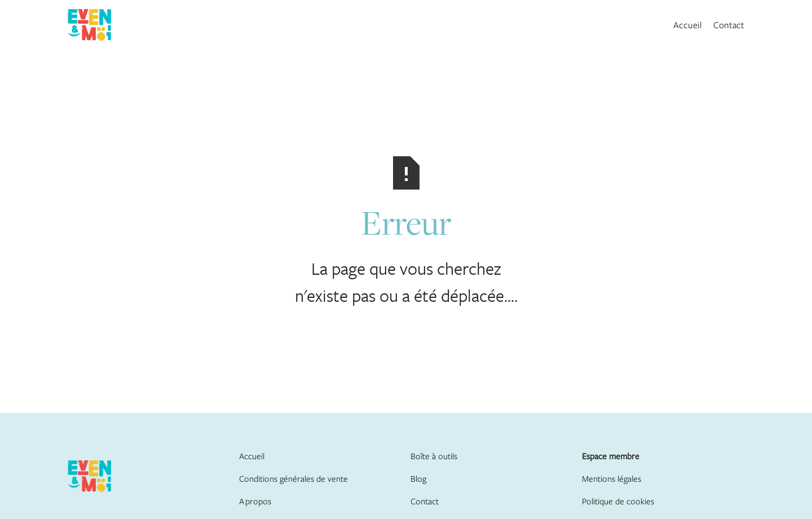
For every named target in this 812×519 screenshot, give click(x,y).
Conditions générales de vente (294, 478)
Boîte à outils (434, 456)
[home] (89, 25)
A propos (255, 501)
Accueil (688, 25)
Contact (729, 25)
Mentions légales (612, 478)
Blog (418, 478)
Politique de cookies (618, 501)
